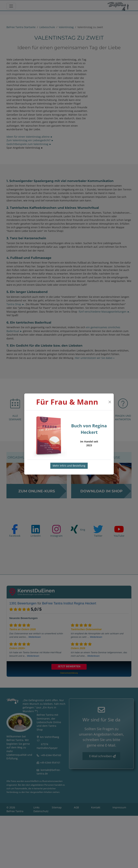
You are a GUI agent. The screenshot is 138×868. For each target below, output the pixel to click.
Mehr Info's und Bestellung (69, 466)
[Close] (110, 402)
